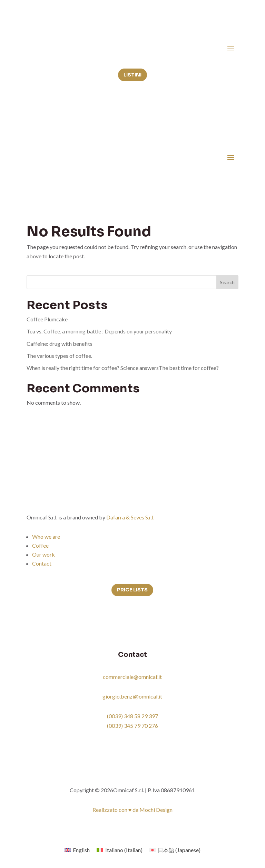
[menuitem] (77, 850)
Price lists (132, 590)
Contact (42, 563)
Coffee (40, 545)
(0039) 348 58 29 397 (132, 716)
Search (227, 282)
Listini (132, 75)
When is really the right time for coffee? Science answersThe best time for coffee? (123, 368)
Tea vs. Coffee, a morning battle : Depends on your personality (99, 331)
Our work (43, 554)
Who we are (46, 536)
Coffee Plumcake (47, 319)
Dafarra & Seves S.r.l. (130, 517)
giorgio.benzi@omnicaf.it (132, 696)
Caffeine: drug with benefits (60, 344)
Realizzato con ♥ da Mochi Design (133, 810)
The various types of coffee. (59, 356)
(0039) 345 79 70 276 (132, 726)
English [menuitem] (81, 850)
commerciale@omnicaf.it (132, 677)
